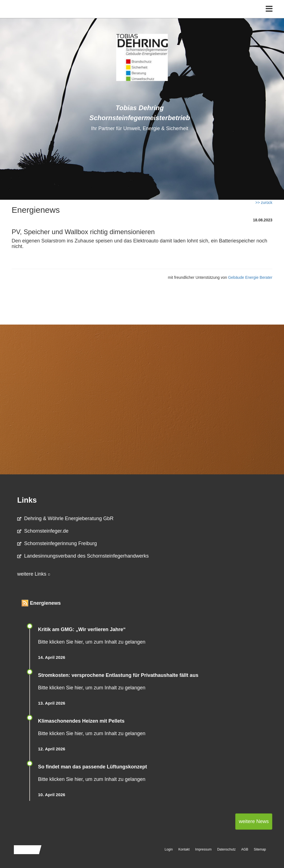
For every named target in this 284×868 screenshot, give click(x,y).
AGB (245, 849)
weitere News (254, 821)
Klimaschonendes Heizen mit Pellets (81, 721)
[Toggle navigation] (269, 16)
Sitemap (260, 849)
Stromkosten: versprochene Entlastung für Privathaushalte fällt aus (118, 675)
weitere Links (34, 574)
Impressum (203, 849)
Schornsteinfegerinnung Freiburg (57, 543)
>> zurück (264, 203)
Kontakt (184, 849)
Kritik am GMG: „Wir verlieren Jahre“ (82, 629)
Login (169, 849)
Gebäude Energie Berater (250, 277)
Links (27, 500)
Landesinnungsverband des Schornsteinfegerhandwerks (83, 556)
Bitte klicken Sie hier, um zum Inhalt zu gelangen (92, 642)
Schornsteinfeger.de (43, 531)
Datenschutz (226, 849)
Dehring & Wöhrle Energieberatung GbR (65, 518)
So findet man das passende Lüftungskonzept (92, 767)
